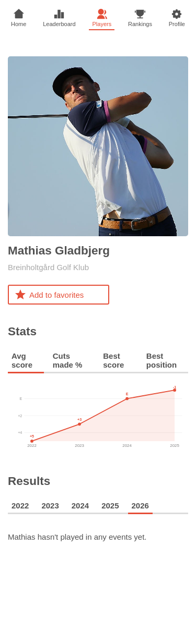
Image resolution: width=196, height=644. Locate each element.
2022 (20, 506)
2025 (110, 506)
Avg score (22, 360)
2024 (80, 506)
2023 (50, 506)
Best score (113, 360)
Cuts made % (68, 360)
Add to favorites (49, 295)
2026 (140, 506)
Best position (162, 360)
